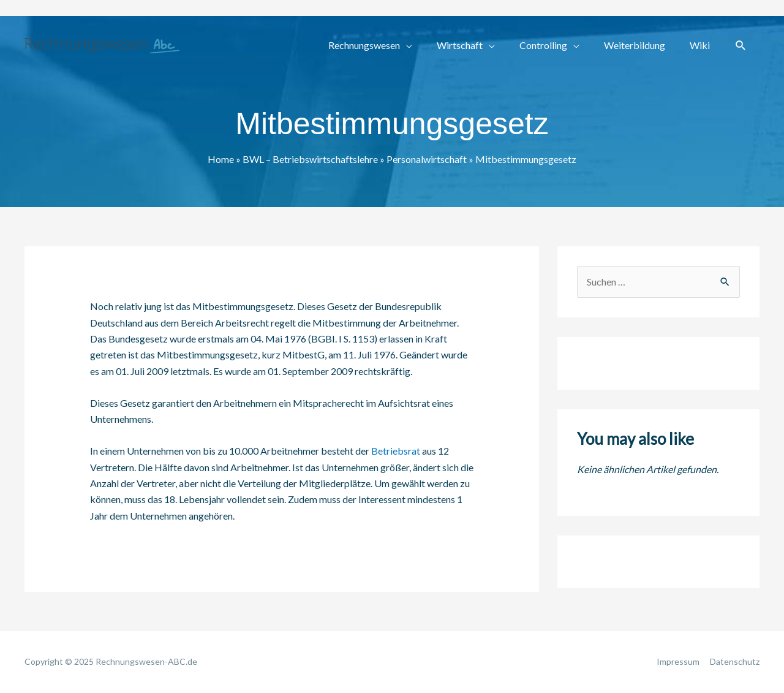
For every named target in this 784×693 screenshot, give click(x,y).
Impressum (678, 661)
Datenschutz (735, 661)
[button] (741, 46)
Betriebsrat (396, 451)
